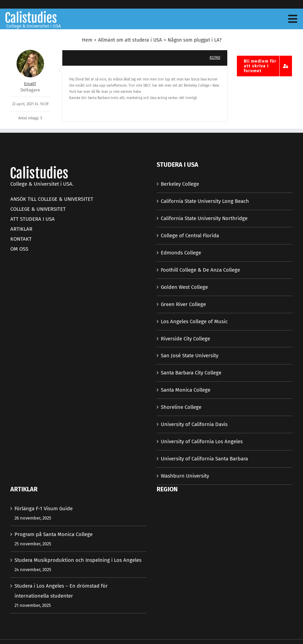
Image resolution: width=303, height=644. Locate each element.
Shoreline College (181, 407)
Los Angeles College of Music (194, 321)
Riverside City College (185, 339)
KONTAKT (21, 239)
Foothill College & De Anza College (200, 270)
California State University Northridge (204, 218)
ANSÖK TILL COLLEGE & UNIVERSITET (52, 199)
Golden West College (184, 287)
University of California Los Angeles (202, 441)
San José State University (190, 356)
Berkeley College (180, 184)
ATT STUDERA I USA (33, 219)
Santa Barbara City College (191, 373)
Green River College (183, 304)
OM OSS (19, 249)
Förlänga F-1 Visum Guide (44, 509)
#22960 (215, 58)
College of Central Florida (190, 236)
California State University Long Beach (205, 201)
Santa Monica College (186, 390)
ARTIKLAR (21, 229)
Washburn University (185, 476)
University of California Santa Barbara (204, 459)
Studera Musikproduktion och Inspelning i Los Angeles (78, 560)
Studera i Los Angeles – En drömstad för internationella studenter (61, 591)
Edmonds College (181, 253)
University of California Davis (194, 424)
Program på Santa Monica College (54, 534)
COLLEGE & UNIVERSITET (38, 209)
